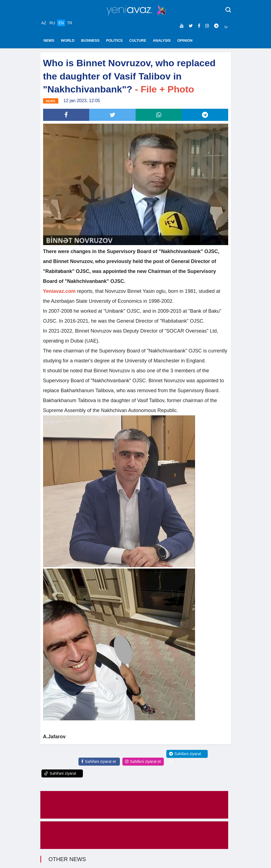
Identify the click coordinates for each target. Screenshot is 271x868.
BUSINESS (90, 40)
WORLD (68, 40)
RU (52, 23)
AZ (44, 23)
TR (70, 23)
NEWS (49, 40)
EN (61, 23)
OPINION (185, 40)
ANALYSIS (162, 40)
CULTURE (138, 40)
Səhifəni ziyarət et (98, 761)
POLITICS (114, 40)
